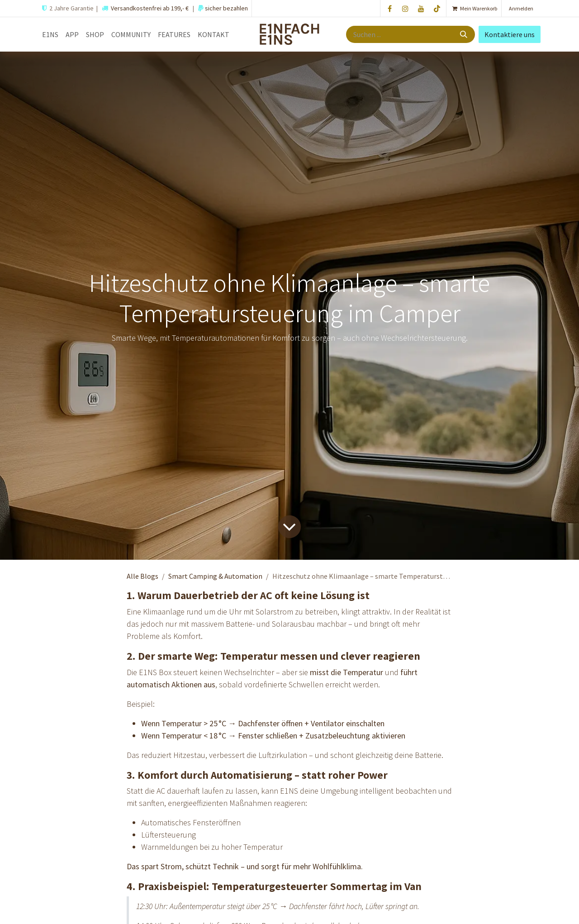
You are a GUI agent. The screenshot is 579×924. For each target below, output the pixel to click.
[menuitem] (50, 34)
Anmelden (521, 8)
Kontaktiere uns (510, 34)
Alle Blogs (142, 576)
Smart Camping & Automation (215, 576)
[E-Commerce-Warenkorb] (474, 8)
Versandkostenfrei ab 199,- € (150, 8)
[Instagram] (405, 9)
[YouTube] (421, 9)
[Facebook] (389, 9)
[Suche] (465, 34)
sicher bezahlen (226, 8)
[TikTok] (437, 9)
